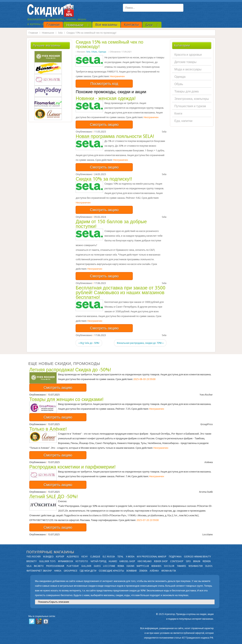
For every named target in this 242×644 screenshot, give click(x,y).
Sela (60, 33)
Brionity (32, 561)
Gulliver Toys (47, 561)
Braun (197, 561)
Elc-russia (109, 557)
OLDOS (209, 566)
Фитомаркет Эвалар (39, 571)
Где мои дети (88, 571)
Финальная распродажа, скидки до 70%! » (140, 343)
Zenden (143, 571)
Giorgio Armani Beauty (197, 557)
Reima (121, 566)
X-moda (130, 557)
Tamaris (181, 566)
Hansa (58, 571)
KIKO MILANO (145, 561)
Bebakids (156, 566)
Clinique (95, 557)
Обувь (94, 52)
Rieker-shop (161, 561)
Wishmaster (196, 566)
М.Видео (48, 557)
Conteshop (177, 561)
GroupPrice (71, 571)
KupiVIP (60, 557)
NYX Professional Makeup (152, 557)
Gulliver (86, 566)
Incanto (39, 566)
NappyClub (143, 566)
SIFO (188, 561)
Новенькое (48, 33)
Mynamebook (66, 561)
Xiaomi (130, 566)
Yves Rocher (34, 557)
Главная (33, 33)
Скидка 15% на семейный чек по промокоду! (109, 44)
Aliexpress (73, 557)
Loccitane (109, 566)
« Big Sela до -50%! (89, 343)
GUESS (97, 566)
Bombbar (132, 571)
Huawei (113, 561)
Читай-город (98, 561)
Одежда (102, 52)
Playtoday (73, 566)
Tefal (120, 557)
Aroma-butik (169, 571)
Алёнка (154, 571)
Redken (207, 561)
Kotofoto (82, 561)
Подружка (175, 557)
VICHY (85, 557)
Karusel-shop (127, 561)
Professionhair (55, 566)
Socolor (169, 566)
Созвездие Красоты (111, 571)
